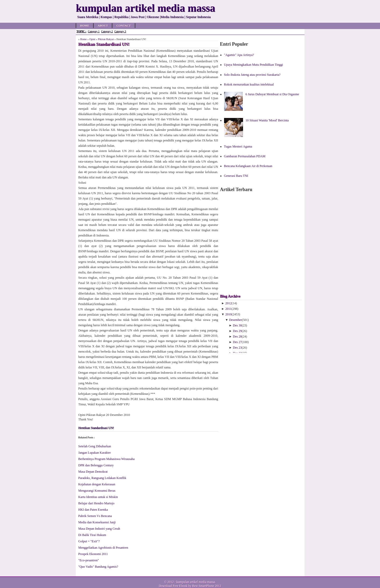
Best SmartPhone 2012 (207, 586)
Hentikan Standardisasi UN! (96, 428)
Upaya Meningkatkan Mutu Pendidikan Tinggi (254, 65)
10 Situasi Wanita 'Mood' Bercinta (267, 120)
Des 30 (237, 325)
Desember (236, 320)
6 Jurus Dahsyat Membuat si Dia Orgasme (272, 94)
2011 (229, 309)
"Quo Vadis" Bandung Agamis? (98, 567)
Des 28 (237, 336)
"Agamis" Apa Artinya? (239, 55)
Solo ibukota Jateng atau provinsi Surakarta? (252, 75)
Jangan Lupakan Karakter (95, 453)
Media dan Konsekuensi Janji (97, 522)
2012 (229, 303)
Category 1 (94, 31)
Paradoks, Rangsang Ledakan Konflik (102, 478)
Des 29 (237, 331)
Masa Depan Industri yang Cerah (99, 529)
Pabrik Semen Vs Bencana (95, 516)
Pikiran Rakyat (106, 39)
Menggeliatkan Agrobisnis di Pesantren (103, 548)
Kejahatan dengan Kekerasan (97, 484)
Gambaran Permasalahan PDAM (245, 156)
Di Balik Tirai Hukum (92, 535)
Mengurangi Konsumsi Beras (97, 491)
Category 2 (107, 31)
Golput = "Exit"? (89, 541)
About (103, 26)
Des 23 (237, 348)
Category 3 (120, 31)
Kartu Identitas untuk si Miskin (98, 497)
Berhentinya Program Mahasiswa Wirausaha (107, 459)
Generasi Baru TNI (236, 176)
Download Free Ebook (173, 586)
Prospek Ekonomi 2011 (93, 554)
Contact (123, 26)
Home (85, 26)
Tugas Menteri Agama (238, 146)
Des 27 (237, 342)
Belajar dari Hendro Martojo (96, 503)
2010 (229, 314)
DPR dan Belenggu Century (96, 465)
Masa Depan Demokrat (93, 472)
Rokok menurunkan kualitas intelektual (249, 84)
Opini (92, 39)
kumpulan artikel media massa (196, 582)
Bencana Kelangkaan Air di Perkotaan (248, 166)
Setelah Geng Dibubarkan (95, 446)
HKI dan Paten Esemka (93, 510)
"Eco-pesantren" (89, 560)
